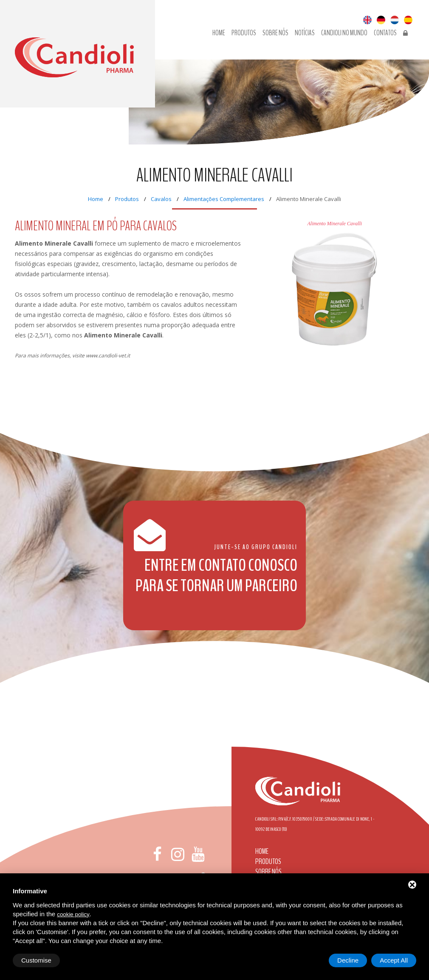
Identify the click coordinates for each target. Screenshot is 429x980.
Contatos (385, 33)
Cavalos (161, 199)
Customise (36, 960)
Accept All (394, 960)
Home (219, 33)
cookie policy (73, 914)
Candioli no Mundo (344, 33)
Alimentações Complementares (224, 199)
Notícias (305, 33)
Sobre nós (275, 33)
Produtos (244, 33)
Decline (348, 960)
